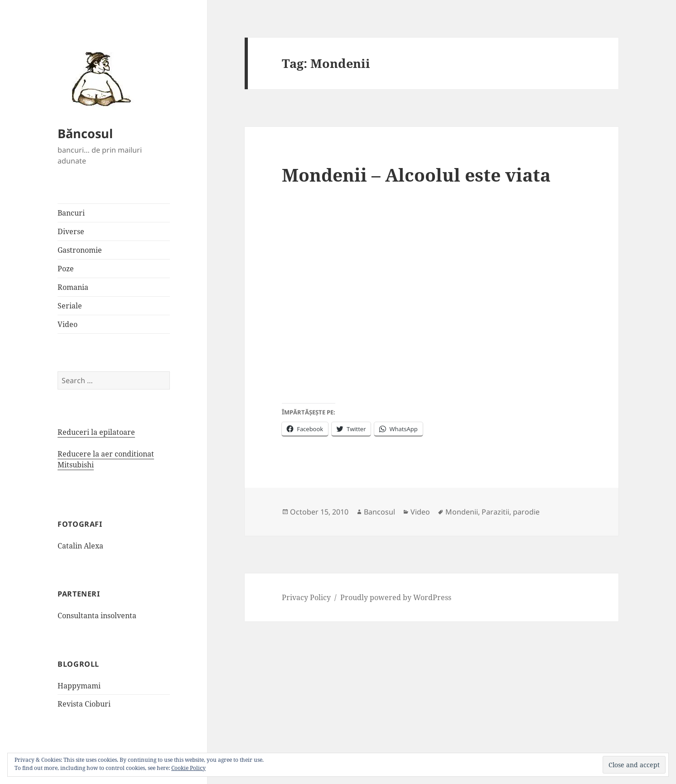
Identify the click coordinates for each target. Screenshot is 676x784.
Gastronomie (80, 250)
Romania (73, 287)
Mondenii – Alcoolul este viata (416, 175)
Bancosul (379, 512)
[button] (98, 78)
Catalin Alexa (80, 546)
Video (68, 324)
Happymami (79, 686)
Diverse (71, 231)
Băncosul (85, 133)
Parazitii (495, 512)
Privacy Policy (306, 597)
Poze (66, 269)
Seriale (70, 306)
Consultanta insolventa (97, 616)
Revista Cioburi (84, 704)
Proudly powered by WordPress (396, 597)
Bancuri (71, 213)
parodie (526, 512)
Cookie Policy (188, 768)
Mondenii (462, 512)
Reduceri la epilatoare (96, 432)
